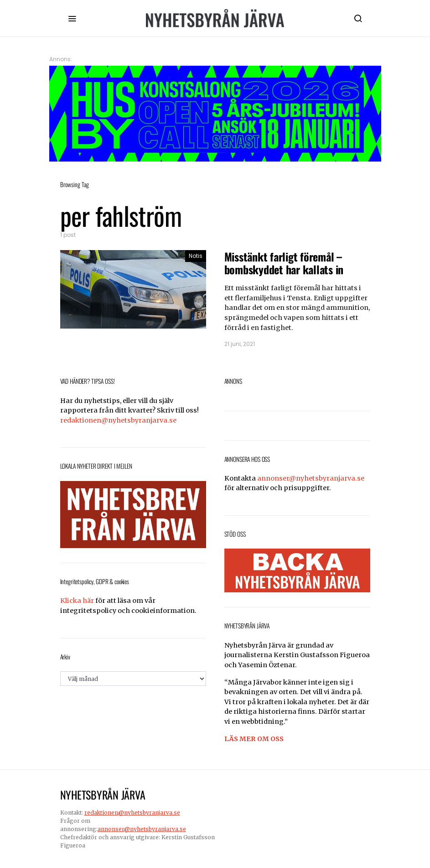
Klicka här (77, 601)
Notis (196, 256)
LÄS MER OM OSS (254, 739)
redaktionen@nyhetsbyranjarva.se (118, 420)
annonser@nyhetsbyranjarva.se (311, 478)
